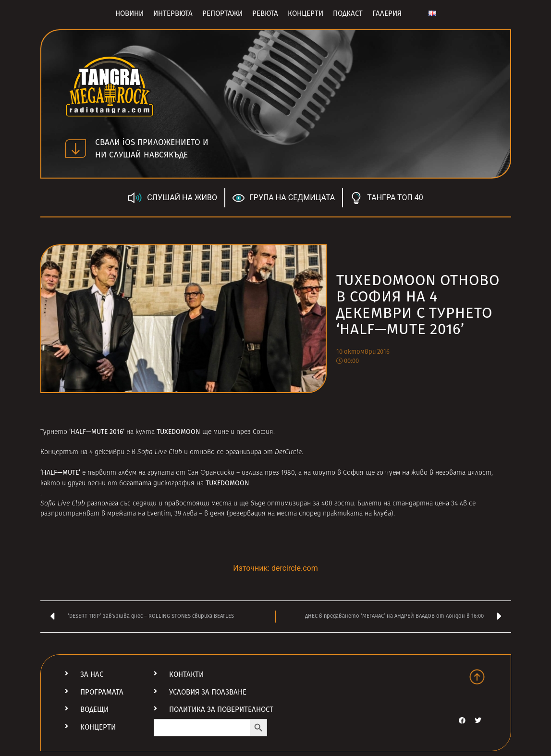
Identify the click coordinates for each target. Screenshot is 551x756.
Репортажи (222, 13)
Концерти (306, 13)
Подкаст (348, 13)
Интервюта (173, 13)
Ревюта (265, 13)
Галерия (387, 13)
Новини (129, 13)
